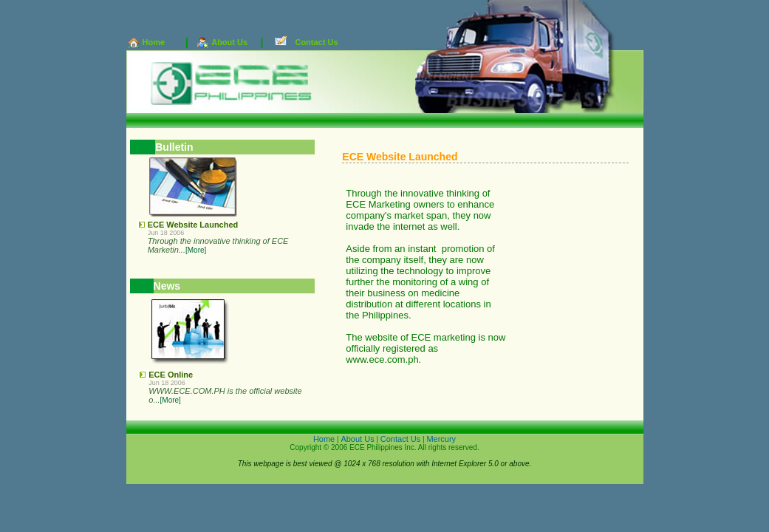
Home (154, 42)
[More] (196, 250)
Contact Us (316, 42)
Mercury (441, 439)
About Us (229, 42)
